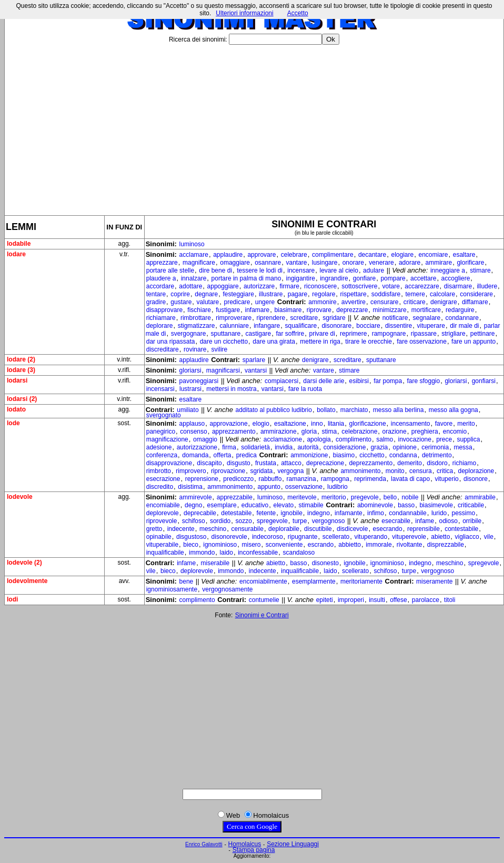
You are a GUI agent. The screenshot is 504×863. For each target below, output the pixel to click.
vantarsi (256, 370)
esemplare (222, 505)
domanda (195, 455)
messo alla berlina (399, 410)
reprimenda (370, 479)
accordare (160, 286)
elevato (283, 505)
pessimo (463, 513)
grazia (380, 447)
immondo (202, 553)
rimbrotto (159, 471)
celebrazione (359, 431)
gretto (154, 529)
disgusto (239, 463)
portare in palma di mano (246, 278)
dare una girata (274, 342)
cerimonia (435, 447)
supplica (468, 439)
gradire (156, 302)
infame (425, 521)
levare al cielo (339, 270)
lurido (439, 513)
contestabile (461, 529)
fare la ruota (305, 389)
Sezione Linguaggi (293, 844)
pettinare (483, 334)
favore (444, 424)
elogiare (403, 255)
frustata (266, 463)
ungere (265, 302)
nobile (410, 497)
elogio (261, 424)
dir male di (464, 326)
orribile (472, 521)
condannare (462, 318)
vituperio (446, 479)
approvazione (229, 424)
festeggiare (239, 294)
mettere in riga (320, 342)
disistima (190, 487)
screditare (304, 318)
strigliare (453, 334)
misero (251, 545)
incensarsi (160, 389)
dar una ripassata (171, 342)
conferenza (162, 455)
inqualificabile (165, 553)
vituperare (431, 326)
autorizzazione (197, 447)
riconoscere (320, 286)
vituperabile (162, 545)
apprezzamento (234, 431)
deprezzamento (371, 463)
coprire (180, 294)
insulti (377, 600)
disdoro (437, 463)
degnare (206, 294)
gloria (309, 431)
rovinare (195, 349)
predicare (237, 302)
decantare (372, 255)
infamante (349, 513)
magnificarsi (223, 370)
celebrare (294, 255)
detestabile (236, 513)
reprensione (202, 479)
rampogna (335, 479)
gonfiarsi (484, 381)
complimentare (333, 255)
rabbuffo (270, 479)
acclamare (194, 255)
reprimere (353, 334)
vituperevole (409, 537)
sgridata (261, 471)
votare (391, 286)
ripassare (424, 334)
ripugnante (303, 537)
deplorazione (476, 471)
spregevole (272, 521)
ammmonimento (230, 487)
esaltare (464, 255)
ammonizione (309, 455)
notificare (395, 318)
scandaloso (299, 553)
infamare (258, 310)
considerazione (345, 447)
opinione (405, 447)
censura (421, 471)
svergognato (164, 415)
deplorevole (163, 513)
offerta (223, 455)
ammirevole (196, 497)
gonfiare (364, 278)
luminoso (192, 244)
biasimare (288, 310)
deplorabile (284, 529)
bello (390, 497)
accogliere (456, 278)
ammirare (439, 263)
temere (415, 294)
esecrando (388, 529)
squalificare (301, 326)
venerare (381, 263)
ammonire (322, 302)
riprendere (271, 318)
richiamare (161, 318)
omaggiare (235, 263)
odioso (448, 521)
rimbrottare (196, 318)
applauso (192, 424)
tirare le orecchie (369, 342)
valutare (208, 302)
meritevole (302, 497)
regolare (324, 294)
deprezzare (352, 310)
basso (406, 505)
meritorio (334, 497)
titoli (450, 600)
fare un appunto (473, 342)
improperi (351, 600)
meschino (213, 529)
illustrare (271, 294)
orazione (395, 431)
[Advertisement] (254, 126)
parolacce (426, 600)
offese (398, 600)
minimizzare (390, 310)
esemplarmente (314, 581)
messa (463, 447)
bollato (326, 410)
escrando (321, 545)
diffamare (475, 302)
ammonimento (360, 471)
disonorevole (229, 537)
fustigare (228, 310)
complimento (354, 439)
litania (336, 424)
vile (489, 537)
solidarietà (255, 447)
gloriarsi (190, 370)
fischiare (199, 310)
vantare (296, 263)
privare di (322, 334)
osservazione (304, 487)
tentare (156, 294)
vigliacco (467, 537)
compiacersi (281, 381)
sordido (220, 521)
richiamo (464, 463)
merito (466, 424)
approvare (261, 255)
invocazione (415, 439)
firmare (290, 286)
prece (444, 439)
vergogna (290, 471)
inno (317, 424)
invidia (284, 447)
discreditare (163, 349)
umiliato (188, 410)
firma (229, 447)
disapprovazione (169, 463)
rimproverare (234, 318)
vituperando (371, 537)
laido (226, 553)
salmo (385, 439)
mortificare (426, 310)
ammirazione (279, 431)
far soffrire (290, 334)
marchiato (354, 410)
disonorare (336, 326)
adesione (159, 447)
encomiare (433, 255)
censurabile (248, 529)
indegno (319, 513)
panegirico (161, 431)
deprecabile (200, 513)
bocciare (368, 326)
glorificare (470, 263)
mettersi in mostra (231, 389)
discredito (160, 487)
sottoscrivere (359, 286)
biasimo (344, 455)
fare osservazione (422, 342)
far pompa (388, 381)
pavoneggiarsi (199, 381)
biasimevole (436, 505)
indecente (181, 529)
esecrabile (396, 521)
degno (193, 505)
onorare (353, 263)
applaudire (228, 255)
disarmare (458, 286)
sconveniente (284, 545)
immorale (379, 545)
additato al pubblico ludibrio (274, 410)
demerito (410, 463)
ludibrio (337, 487)
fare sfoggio (423, 381)
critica (445, 471)
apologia (319, 439)
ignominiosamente (172, 589)
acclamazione (283, 439)
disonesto (325, 563)
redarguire (460, 310)
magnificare (199, 263)
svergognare (189, 334)
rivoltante (410, 545)
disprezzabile (446, 545)
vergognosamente (227, 589)
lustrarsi (190, 389)
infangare (267, 326)
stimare (480, 270)
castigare (259, 334)
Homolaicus (245, 844)
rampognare (389, 334)
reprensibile (424, 529)
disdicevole (352, 529)
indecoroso (268, 537)
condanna (403, 455)
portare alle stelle (170, 270)
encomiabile (163, 505)
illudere (487, 286)
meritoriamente (361, 581)
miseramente (434, 581)
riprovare (319, 310)
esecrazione (163, 479)
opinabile (159, 537)
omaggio (205, 439)
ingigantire (301, 278)
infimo (376, 513)
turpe (300, 521)
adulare (374, 270)
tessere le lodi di (260, 270)
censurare (384, 302)
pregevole (365, 497)
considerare (476, 294)
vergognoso (329, 521)
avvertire (354, 302)
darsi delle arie (324, 381)
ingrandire (334, 278)
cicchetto (372, 455)
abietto (440, 537)
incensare (301, 270)
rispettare (354, 294)
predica (246, 455)
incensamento (411, 424)
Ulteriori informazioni (244, 13)
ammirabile (480, 497)
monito (395, 471)
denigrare (444, 302)
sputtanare (226, 334)
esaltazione (290, 424)
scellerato (336, 537)
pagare (298, 294)
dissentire (399, 326)
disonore (476, 479)
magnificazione (167, 439)
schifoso (194, 521)
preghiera (425, 431)
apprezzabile (235, 497)
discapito (209, 463)
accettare (423, 278)
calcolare (442, 294)
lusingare (325, 263)
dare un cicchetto (224, 342)
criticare (415, 302)
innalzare (194, 278)
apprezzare (162, 263)
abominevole (375, 505)
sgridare (334, 318)
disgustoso (191, 537)
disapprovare (164, 310)
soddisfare (386, 294)
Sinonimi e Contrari (262, 615)
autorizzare (259, 286)
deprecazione (325, 463)
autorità (308, 447)
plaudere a (161, 278)
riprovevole (162, 521)
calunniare (234, 326)
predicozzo (238, 479)
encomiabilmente (263, 581)
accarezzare (422, 286)
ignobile (291, 513)
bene (187, 581)
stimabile (311, 505)
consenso (193, 431)
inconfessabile (258, 553)
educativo (255, 505)
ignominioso (220, 545)
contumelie (264, 600)
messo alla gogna (453, 410)
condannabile (407, 513)
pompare (393, 278)
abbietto (350, 545)
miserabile (215, 563)
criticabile (471, 505)
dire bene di (215, 270)
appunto (269, 487)
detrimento (437, 455)
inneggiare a (448, 270)
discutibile (318, 529)
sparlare (254, 360)
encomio (455, 431)
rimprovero (191, 471)
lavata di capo (410, 479)
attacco (291, 463)
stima (329, 431)
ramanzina (301, 479)
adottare (190, 286)
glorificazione (368, 424)
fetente (266, 513)
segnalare (427, 318)
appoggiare (223, 286)
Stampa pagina (254, 850)
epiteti (325, 600)
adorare (410, 263)
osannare (268, 263)
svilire (220, 349)
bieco (191, 545)
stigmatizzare (196, 326)
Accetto (298, 13)
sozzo (244, 521)
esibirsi (359, 381)
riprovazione (228, 471)
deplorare (160, 326)
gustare (181, 302)
